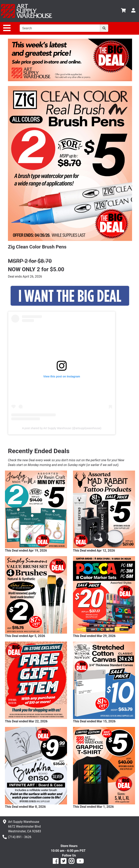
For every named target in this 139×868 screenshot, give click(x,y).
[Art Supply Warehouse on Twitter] (63, 862)
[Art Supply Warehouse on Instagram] (71, 862)
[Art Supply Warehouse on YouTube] (80, 862)
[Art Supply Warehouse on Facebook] (56, 862)
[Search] (104, 28)
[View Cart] (123, 11)
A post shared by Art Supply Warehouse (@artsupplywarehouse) (62, 428)
